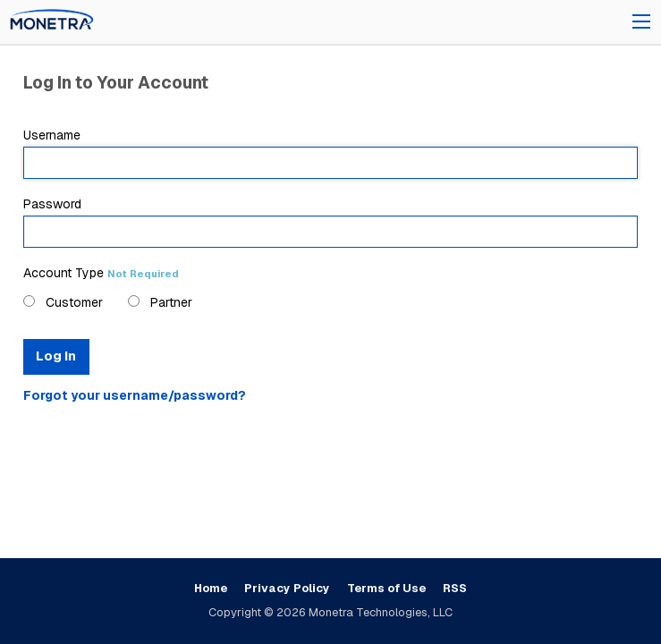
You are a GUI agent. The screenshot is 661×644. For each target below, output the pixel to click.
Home (211, 588)
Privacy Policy (287, 588)
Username (330, 153)
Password (330, 222)
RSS (455, 588)
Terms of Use (386, 588)
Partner (160, 302)
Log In (56, 356)
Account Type (101, 273)
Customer (63, 302)
